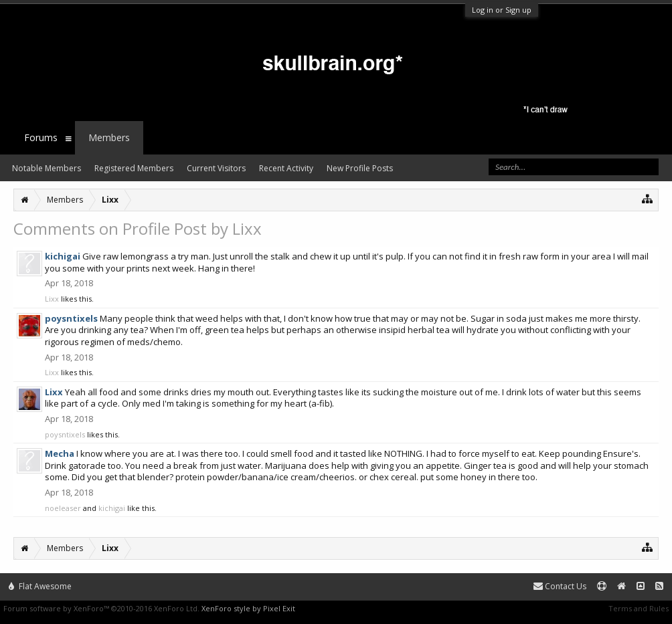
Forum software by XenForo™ (101, 608)
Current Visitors (216, 168)
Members (109, 137)
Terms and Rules (639, 608)
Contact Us (560, 586)
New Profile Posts (360, 168)
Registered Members (134, 168)
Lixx (52, 299)
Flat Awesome (40, 586)
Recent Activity (286, 168)
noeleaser (63, 508)
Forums (41, 137)
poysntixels (65, 434)
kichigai (112, 508)
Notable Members (47, 168)
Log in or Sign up (502, 10)
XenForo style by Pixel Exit (248, 608)
